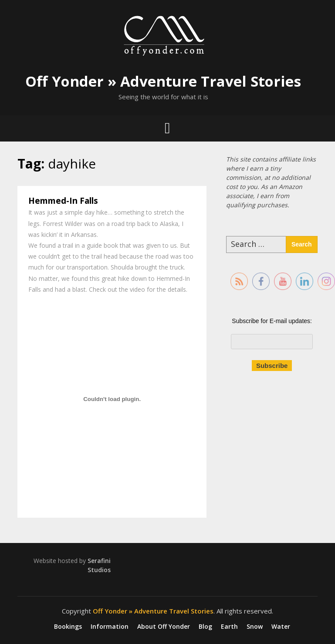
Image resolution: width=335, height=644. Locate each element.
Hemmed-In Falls (63, 201)
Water (281, 627)
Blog (205, 627)
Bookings (68, 627)
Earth (229, 627)
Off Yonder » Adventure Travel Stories (163, 81)
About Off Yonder (164, 627)
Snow (255, 627)
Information (110, 627)
